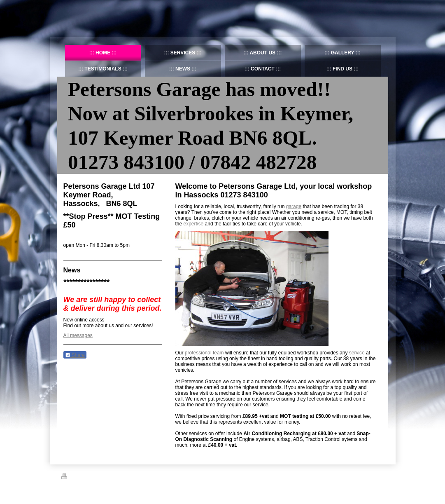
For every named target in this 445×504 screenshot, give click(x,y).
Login (379, 476)
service (357, 353)
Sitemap (91, 478)
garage (294, 206)
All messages (78, 335)
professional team (204, 353)
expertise (194, 224)
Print (71, 478)
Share (75, 355)
